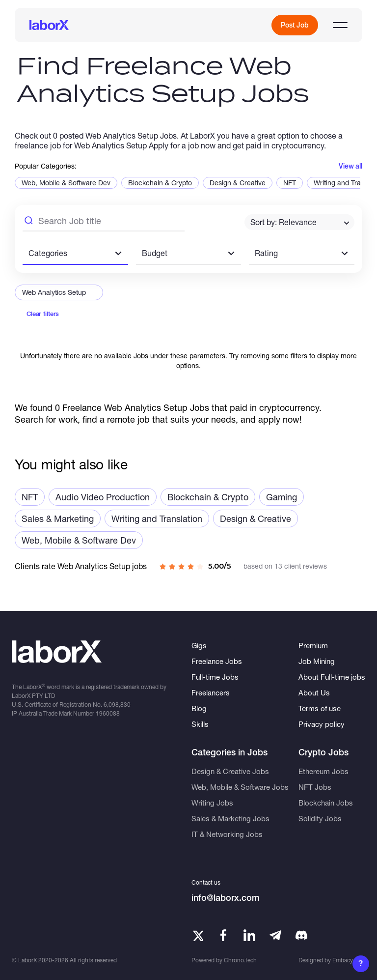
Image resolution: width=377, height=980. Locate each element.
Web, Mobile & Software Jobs (240, 787)
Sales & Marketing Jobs (230, 818)
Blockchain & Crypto (160, 183)
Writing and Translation (157, 519)
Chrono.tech (240, 960)
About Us (314, 692)
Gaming (282, 497)
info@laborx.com (226, 898)
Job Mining (317, 661)
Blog (199, 708)
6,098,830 (117, 705)
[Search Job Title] (104, 222)
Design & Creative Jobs (230, 771)
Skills (200, 724)
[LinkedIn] (249, 935)
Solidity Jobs (320, 818)
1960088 (108, 713)
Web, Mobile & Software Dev (66, 183)
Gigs (199, 645)
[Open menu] (340, 25)
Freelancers (211, 692)
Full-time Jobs (215, 677)
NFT (290, 183)
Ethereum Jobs (323, 771)
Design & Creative (238, 183)
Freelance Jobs (217, 661)
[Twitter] (197, 935)
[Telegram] (275, 935)
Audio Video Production (103, 497)
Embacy (343, 960)
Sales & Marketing (58, 519)
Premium (313, 645)
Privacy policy (322, 724)
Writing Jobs (212, 803)
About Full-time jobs (332, 677)
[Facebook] (223, 935)
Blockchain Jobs (326, 803)
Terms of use (320, 708)
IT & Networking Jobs (227, 834)
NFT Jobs (315, 787)
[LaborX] (49, 25)
